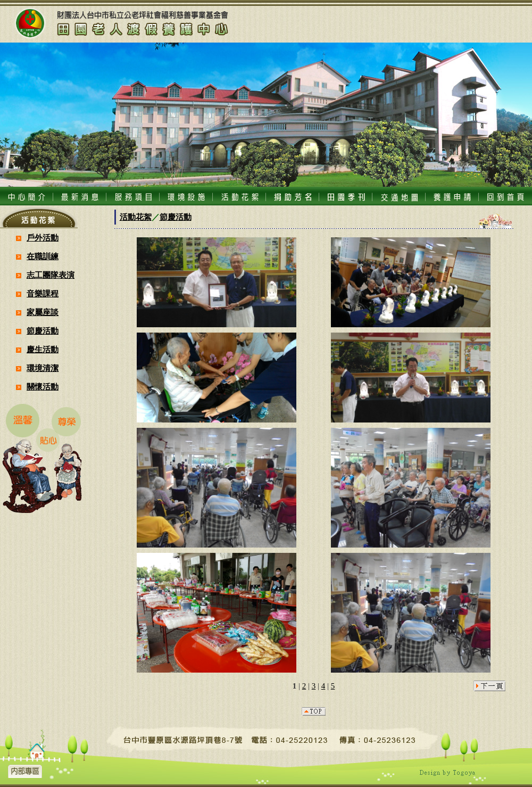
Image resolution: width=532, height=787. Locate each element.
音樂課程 (43, 294)
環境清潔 (43, 368)
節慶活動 (43, 331)
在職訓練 (43, 256)
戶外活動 (43, 238)
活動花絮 (136, 217)
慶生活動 (43, 350)
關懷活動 (43, 387)
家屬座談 (43, 312)
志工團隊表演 (51, 275)
